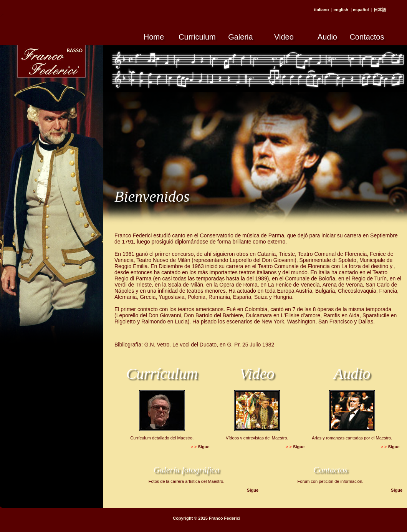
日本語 (380, 10)
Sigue (204, 447)
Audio (327, 37)
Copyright (183, 518)
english (341, 10)
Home (154, 37)
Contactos (367, 37)
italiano (322, 10)
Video (284, 37)
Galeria (240, 37)
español (361, 10)
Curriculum (197, 37)
